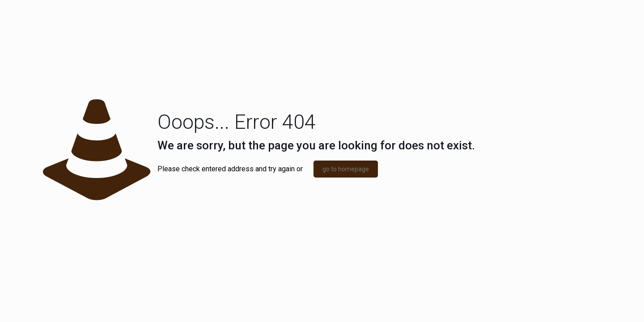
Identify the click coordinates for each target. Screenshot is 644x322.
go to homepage (346, 169)
